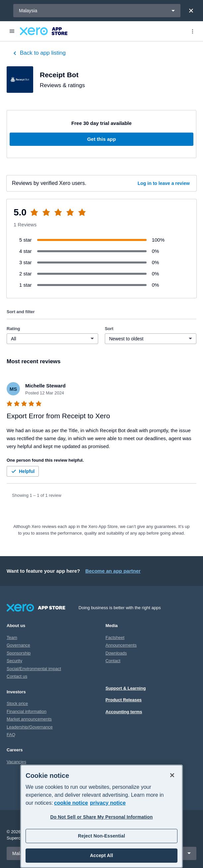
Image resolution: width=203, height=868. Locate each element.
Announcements (121, 645)
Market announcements (29, 719)
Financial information (27, 711)
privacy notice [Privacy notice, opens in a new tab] (108, 803)
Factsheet (115, 637)
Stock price (17, 703)
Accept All (101, 855)
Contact (113, 661)
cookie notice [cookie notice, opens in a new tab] (71, 803)
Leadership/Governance (30, 727)
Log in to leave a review (164, 183)
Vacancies (16, 762)
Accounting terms (124, 712)
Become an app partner (113, 571)
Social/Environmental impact (34, 669)
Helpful (22, 471)
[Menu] (12, 31)
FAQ (11, 735)
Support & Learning (126, 688)
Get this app (102, 139)
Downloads (116, 653)
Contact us (17, 676)
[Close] (191, 11)
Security (14, 661)
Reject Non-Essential (101, 836)
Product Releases (124, 700)
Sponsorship (19, 653)
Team (12, 637)
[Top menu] (192, 31)
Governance (18, 645)
